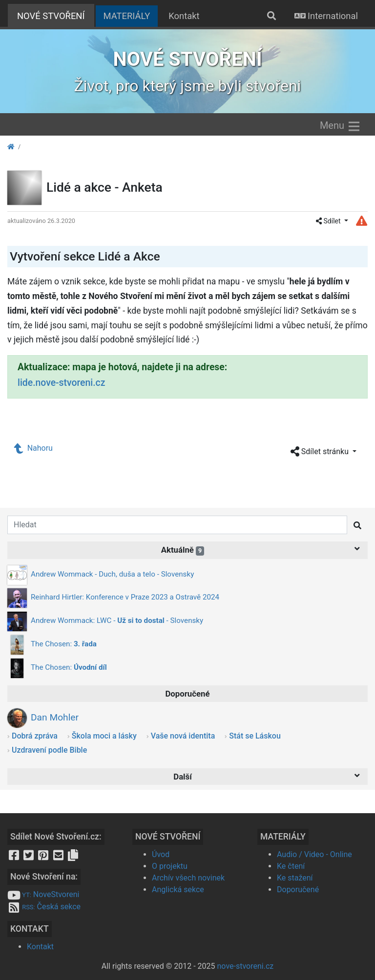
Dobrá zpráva (35, 736)
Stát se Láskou (255, 736)
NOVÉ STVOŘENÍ (56, 15)
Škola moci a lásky (104, 736)
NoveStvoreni (43, 894)
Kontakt (184, 16)
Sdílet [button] (329, 221)
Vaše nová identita (183, 736)
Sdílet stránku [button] (321, 452)
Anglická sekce (178, 890)
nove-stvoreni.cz (246, 966)
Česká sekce (44, 907)
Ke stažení (295, 878)
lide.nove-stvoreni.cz (61, 383)
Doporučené (298, 890)
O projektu (170, 866)
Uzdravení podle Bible (49, 750)
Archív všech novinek (188, 878)
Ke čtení (291, 866)
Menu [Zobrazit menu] (341, 126)
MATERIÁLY (127, 16)
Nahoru (34, 448)
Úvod (161, 854)
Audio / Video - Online (314, 854)
